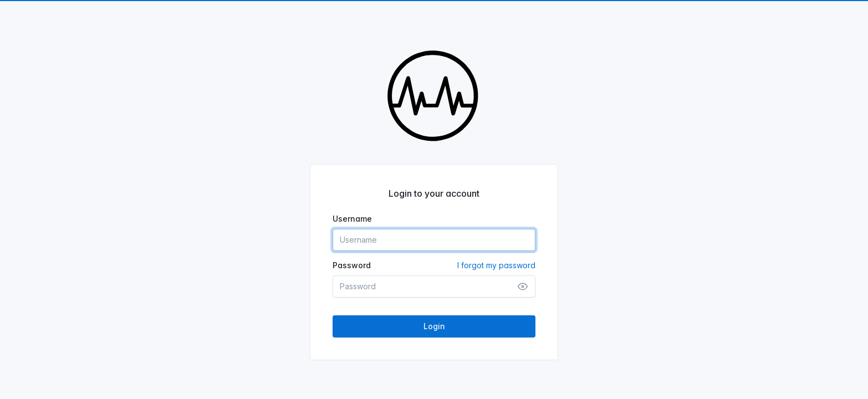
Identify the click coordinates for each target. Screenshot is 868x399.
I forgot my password (496, 265)
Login (434, 326)
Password (434, 265)
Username (352, 219)
